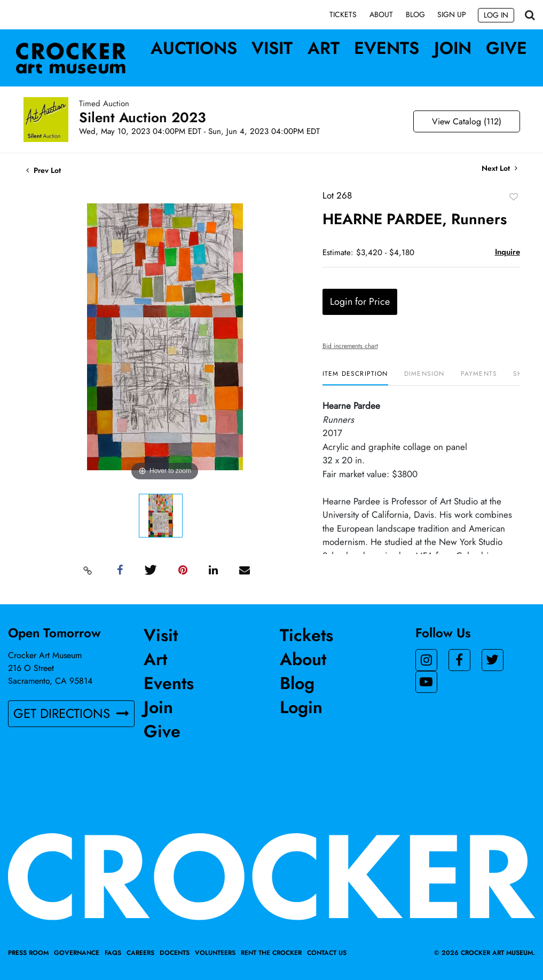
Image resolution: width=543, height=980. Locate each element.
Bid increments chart (350, 346)
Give (506, 48)
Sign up (452, 14)
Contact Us (327, 953)
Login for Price (360, 302)
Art (324, 48)
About (381, 14)
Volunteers (215, 953)
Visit (272, 48)
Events (387, 48)
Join (453, 48)
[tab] (355, 378)
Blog (415, 14)
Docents (175, 953)
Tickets (343, 14)
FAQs (113, 953)
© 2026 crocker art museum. (485, 953)
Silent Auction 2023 (143, 118)
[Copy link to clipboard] (88, 571)
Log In (496, 15)
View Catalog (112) (467, 122)
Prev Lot (44, 171)
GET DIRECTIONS (71, 713)
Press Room (28, 953)
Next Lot (499, 169)
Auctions (194, 48)
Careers (140, 953)
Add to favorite (514, 197)
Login (301, 707)
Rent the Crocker (271, 953)
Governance (77, 953)
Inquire (507, 252)
